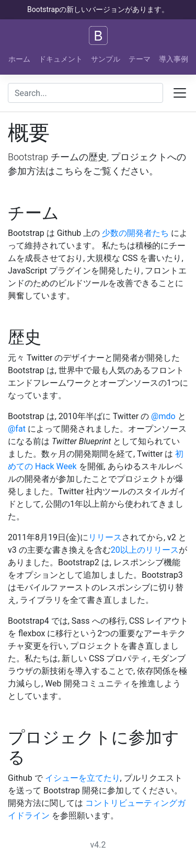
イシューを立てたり (83, 778)
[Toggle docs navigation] (180, 93)
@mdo (163, 416)
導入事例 (174, 59)
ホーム (19, 59)
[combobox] (85, 93)
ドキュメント (61, 59)
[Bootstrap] (98, 35)
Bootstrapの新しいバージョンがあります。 (98, 9)
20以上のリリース (145, 550)
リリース (105, 537)
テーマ (140, 59)
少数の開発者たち (135, 233)
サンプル (106, 59)
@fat (17, 429)
